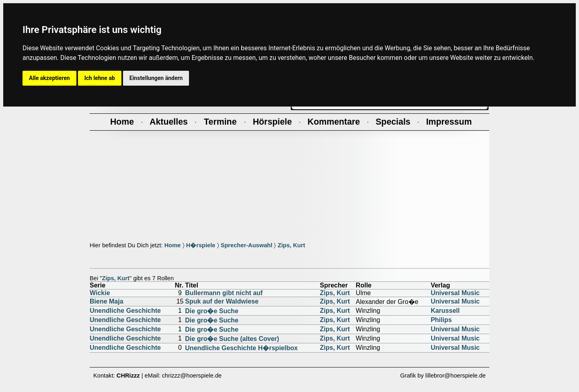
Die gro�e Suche (211, 311)
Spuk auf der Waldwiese (222, 301)
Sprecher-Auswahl (247, 245)
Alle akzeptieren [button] (49, 78)
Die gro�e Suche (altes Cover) (232, 339)
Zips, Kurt (291, 245)
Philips (441, 320)
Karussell (445, 311)
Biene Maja (107, 301)
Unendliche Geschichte (125, 311)
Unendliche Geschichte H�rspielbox (241, 348)
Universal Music (455, 293)
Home (173, 245)
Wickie (100, 293)
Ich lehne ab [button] (100, 78)
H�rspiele (201, 245)
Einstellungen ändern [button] (156, 78)
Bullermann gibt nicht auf (224, 293)
